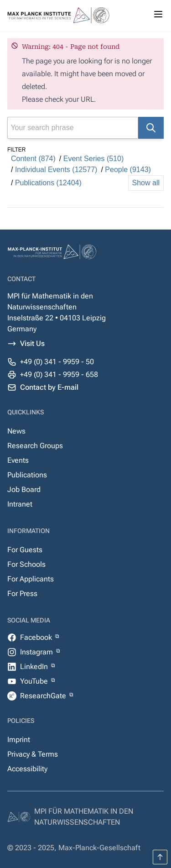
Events (18, 460)
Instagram (37, 652)
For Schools (26, 564)
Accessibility (27, 769)
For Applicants (31, 579)
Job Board (24, 489)
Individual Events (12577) (56, 170)
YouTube (35, 681)
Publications (27, 475)
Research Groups (35, 446)
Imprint (19, 740)
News (16, 431)
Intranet (20, 504)
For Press (22, 593)
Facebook (37, 637)
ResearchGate (44, 696)
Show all (146, 183)
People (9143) (128, 170)
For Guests (25, 550)
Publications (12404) (48, 183)
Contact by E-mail (49, 387)
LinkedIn (35, 667)
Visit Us (32, 343)
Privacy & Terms (33, 754)
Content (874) (33, 159)
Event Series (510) (94, 159)
